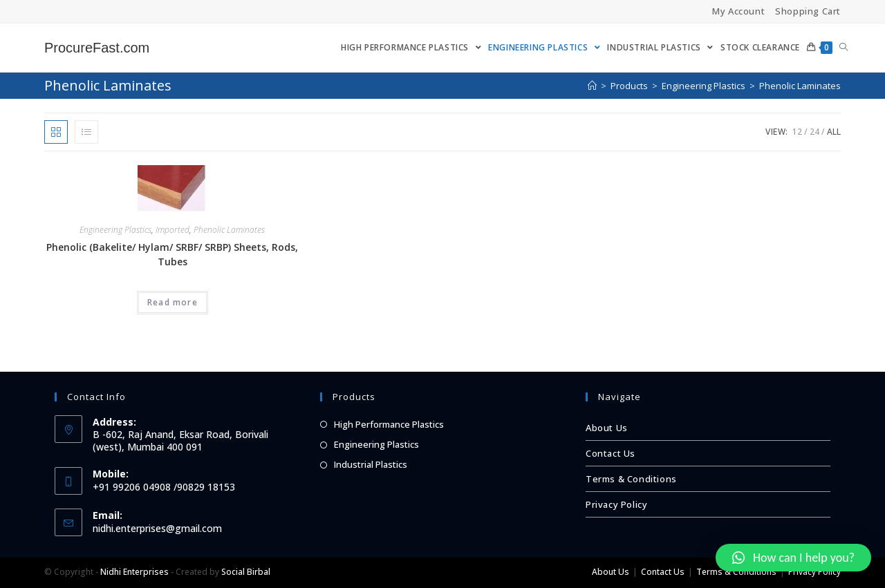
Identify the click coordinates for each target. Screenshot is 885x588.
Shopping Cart (808, 11)
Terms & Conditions (631, 479)
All (834, 132)
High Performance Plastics (389, 424)
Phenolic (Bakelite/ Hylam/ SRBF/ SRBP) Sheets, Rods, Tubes (172, 254)
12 (797, 132)
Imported (173, 230)
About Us (607, 428)
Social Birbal (246, 572)
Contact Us (611, 453)
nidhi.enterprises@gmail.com (157, 528)
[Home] (592, 86)
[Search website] (844, 48)
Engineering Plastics (115, 230)
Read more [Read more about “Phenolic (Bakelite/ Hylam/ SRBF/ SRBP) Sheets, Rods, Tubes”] (173, 302)
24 (814, 132)
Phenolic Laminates (229, 230)
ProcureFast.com (97, 48)
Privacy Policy (616, 504)
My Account (738, 11)
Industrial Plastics (371, 464)
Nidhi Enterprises (134, 572)
